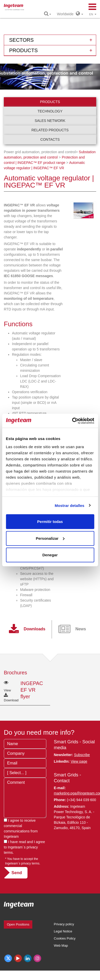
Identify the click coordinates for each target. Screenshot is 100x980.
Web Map (61, 946)
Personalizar (50, 538)
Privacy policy (64, 924)
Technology (50, 111)
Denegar (50, 555)
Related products (50, 130)
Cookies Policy (65, 938)
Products (50, 102)
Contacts (50, 139)
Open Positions (18, 924)
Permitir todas (50, 522)
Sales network (50, 121)
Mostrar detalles (70, 505)
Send (17, 873)
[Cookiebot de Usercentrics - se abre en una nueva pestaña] (72, 421)
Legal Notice (63, 931)
